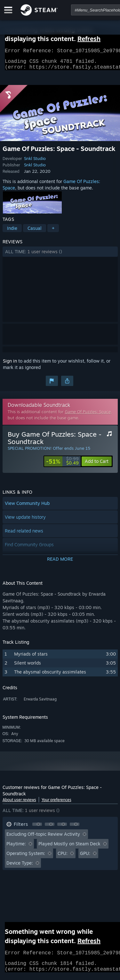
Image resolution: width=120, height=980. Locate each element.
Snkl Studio (35, 162)
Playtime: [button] (16, 847)
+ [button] (53, 232)
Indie (12, 232)
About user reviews (19, 804)
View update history (25, 521)
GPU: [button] (85, 857)
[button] (60, 255)
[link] (62, 465)
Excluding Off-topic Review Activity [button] (43, 838)
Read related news (24, 535)
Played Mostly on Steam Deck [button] (69, 847)
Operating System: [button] (26, 857)
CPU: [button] (63, 857)
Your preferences (56, 804)
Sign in (10, 365)
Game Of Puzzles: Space (88, 415)
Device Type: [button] (20, 867)
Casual (35, 232)
